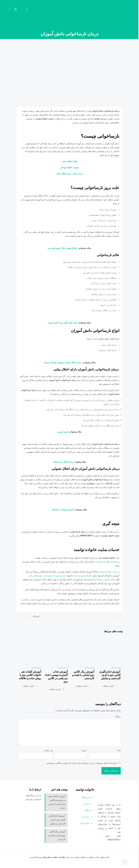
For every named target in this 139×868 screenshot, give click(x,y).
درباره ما (86, 817)
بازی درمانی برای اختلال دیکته (69, 174)
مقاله (98, 579)
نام (119, 750)
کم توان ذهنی (49, 576)
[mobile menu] (27, 9)
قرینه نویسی (62, 432)
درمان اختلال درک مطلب (63, 462)
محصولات (114, 562)
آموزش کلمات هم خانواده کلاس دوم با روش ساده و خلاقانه (30, 675)
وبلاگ (87, 810)
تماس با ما (85, 823)
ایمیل (84, 750)
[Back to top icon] (125, 862)
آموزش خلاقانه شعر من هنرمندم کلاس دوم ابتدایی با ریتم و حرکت (57, 802)
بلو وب (33, 857)
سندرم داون (61, 576)
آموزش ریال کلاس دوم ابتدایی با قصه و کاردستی (83, 675)
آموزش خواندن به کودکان (63, 510)
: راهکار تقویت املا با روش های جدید (63, 248)
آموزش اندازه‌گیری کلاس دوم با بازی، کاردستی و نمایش (110, 675)
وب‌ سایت (48, 750)
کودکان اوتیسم (85, 576)
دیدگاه (117, 717)
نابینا (76, 576)
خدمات (86, 804)
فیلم (113, 579)
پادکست (106, 579)
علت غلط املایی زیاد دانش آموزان (63, 323)
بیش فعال (38, 576)
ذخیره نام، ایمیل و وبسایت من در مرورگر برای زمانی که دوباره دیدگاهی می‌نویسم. (82, 763)
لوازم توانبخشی (101, 562)
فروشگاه (85, 797)
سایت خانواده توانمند (108, 572)
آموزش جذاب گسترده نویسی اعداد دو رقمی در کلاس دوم (56, 677)
